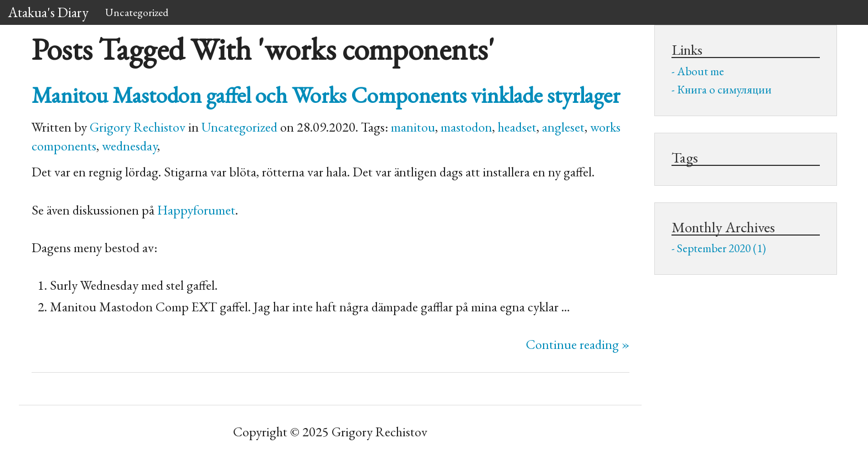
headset (517, 127)
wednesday (130, 146)
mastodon (466, 127)
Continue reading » (578, 344)
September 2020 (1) (722, 248)
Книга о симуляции (724, 89)
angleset (563, 127)
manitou (413, 127)
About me (701, 71)
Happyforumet (196, 210)
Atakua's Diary (48, 12)
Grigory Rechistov (138, 127)
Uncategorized (137, 12)
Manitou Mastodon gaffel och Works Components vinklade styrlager (326, 95)
